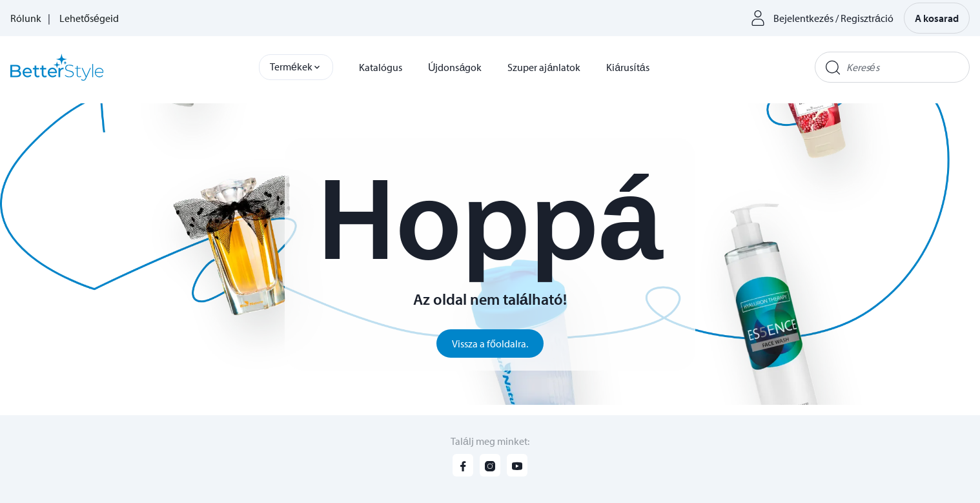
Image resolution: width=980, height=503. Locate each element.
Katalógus (381, 67)
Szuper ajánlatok (544, 67)
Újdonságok (455, 67)
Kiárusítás (628, 67)
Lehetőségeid (89, 18)
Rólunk (26, 18)
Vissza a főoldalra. (490, 344)
